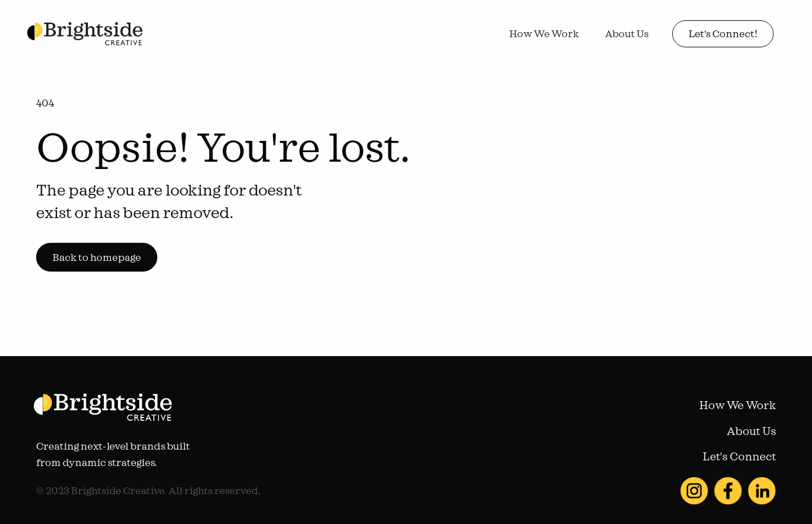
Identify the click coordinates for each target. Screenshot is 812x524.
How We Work (544, 34)
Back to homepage (97, 257)
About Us (627, 34)
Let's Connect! (723, 34)
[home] (85, 34)
